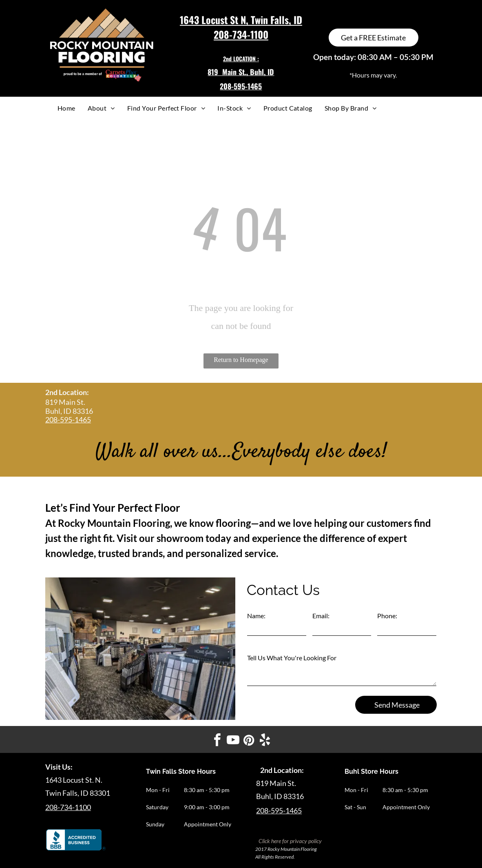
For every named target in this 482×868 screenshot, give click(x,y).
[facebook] (217, 741)
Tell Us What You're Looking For (292, 658)
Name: (256, 616)
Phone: (387, 616)
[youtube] (233, 741)
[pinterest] (249, 741)
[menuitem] (66, 108)
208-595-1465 (68, 420)
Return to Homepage (241, 360)
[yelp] (265, 741)
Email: (321, 616)
